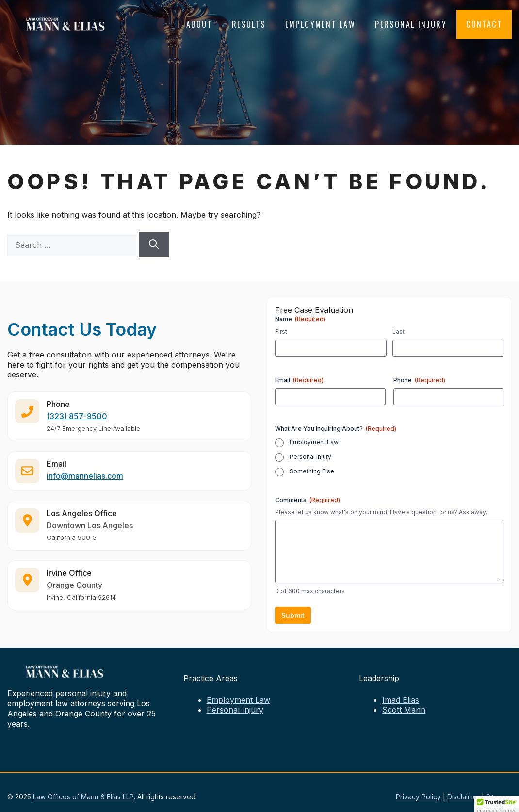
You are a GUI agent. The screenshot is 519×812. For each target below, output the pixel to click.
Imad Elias (401, 700)
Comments (308, 500)
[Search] (154, 244)
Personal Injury (411, 24)
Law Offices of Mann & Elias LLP (83, 797)
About (199, 24)
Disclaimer (463, 797)
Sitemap (499, 797)
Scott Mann (404, 710)
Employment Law (321, 24)
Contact (484, 24)
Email (299, 380)
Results (249, 24)
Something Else (312, 471)
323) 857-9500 (78, 420)
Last (398, 332)
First (281, 332)
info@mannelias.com (85, 479)
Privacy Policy (418, 797)
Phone (419, 380)
